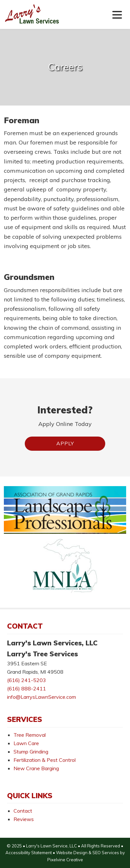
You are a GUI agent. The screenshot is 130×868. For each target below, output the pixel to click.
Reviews (24, 819)
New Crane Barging (36, 768)
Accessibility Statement (29, 853)
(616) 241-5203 (27, 680)
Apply (65, 443)
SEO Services (106, 853)
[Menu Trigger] (117, 14)
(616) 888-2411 (27, 688)
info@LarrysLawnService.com (42, 697)
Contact (23, 811)
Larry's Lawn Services (44, 19)
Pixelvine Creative (65, 860)
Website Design (72, 853)
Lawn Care (26, 743)
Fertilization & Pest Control (45, 760)
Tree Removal (30, 735)
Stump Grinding (31, 752)
